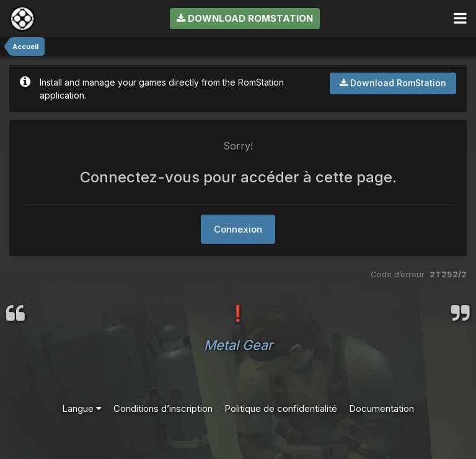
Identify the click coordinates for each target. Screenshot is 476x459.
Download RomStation (245, 18)
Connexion (238, 229)
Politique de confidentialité (281, 408)
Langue (82, 408)
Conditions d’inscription (163, 408)
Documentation (381, 408)
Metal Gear (238, 345)
